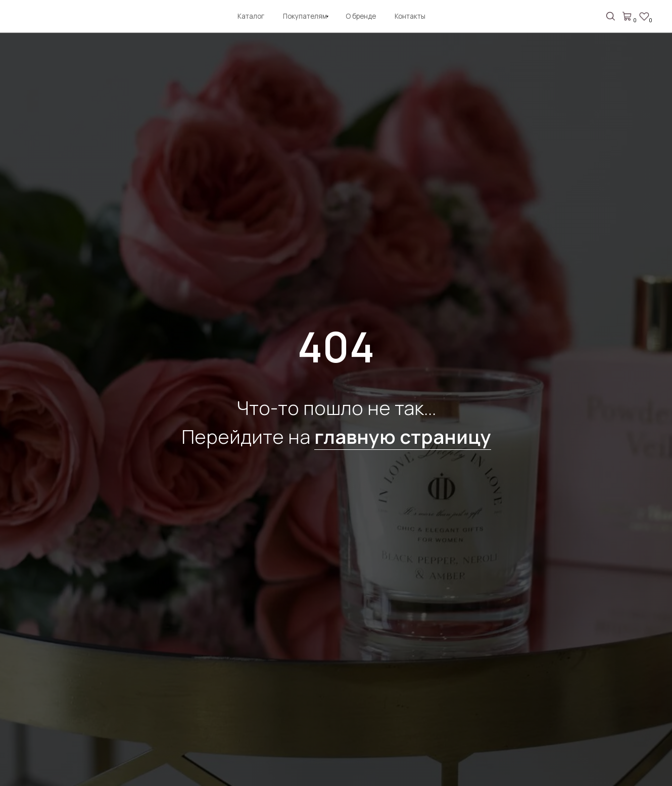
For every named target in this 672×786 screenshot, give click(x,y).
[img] (33, 18)
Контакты (410, 16)
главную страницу (403, 436)
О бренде (361, 16)
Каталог (251, 16)
